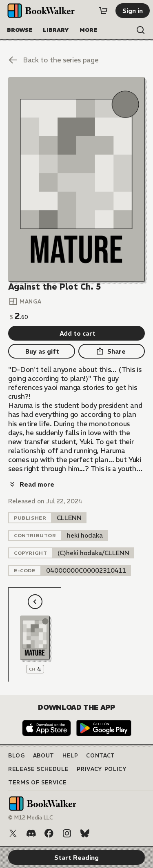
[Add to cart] (76, 333)
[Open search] (141, 30)
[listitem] (69, 518)
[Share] (112, 351)
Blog (17, 756)
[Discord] (31, 833)
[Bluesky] (85, 833)
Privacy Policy (102, 769)
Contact (101, 756)
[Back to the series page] (76, 60)
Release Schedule (38, 769)
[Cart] (103, 11)
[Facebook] (49, 833)
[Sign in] (133, 11)
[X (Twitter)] (13, 833)
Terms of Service (37, 783)
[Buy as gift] (42, 351)
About (44, 756)
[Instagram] (67, 833)
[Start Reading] (76, 179)
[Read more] (31, 484)
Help (70, 756)
